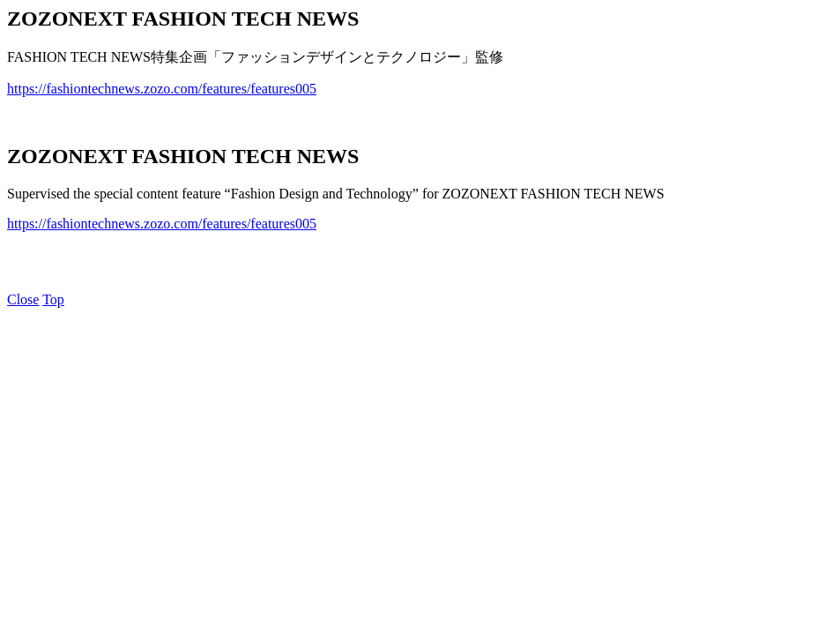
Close (23, 299)
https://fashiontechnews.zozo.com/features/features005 (162, 89)
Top (53, 299)
